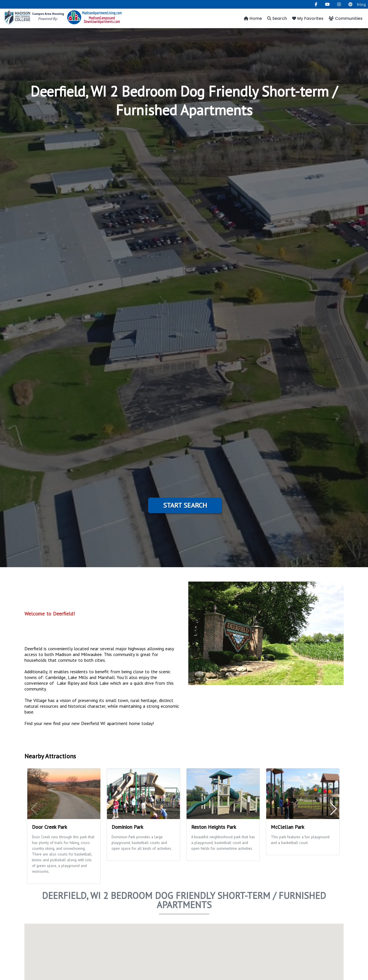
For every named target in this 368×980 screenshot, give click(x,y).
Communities (346, 18)
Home (253, 18)
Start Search (185, 505)
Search (277, 18)
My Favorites (308, 18)
